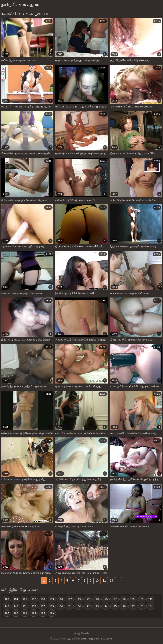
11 (104, 581)
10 (97, 581)
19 (111, 581)
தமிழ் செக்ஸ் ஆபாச (21, 4)
